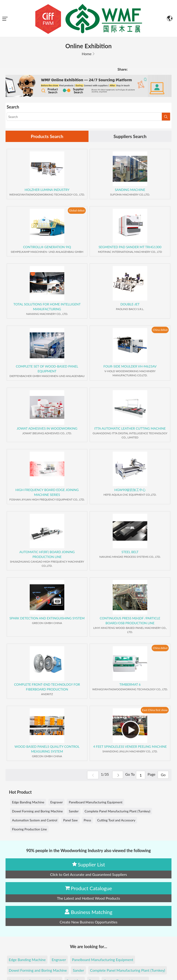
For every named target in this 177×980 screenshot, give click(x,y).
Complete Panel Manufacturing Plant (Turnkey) (117, 811)
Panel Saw (70, 820)
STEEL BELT (130, 552)
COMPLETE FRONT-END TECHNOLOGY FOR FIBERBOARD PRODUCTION (47, 687)
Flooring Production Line (29, 829)
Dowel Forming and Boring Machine (37, 811)
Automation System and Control (35, 820)
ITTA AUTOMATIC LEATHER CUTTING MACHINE (130, 429)
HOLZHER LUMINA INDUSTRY (47, 190)
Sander (74, 811)
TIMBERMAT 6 (130, 685)
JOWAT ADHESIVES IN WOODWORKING (47, 429)
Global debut (77, 210)
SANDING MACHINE (130, 190)
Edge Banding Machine (28, 802)
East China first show (155, 710)
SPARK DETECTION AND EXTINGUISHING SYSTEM (47, 618)
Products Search (47, 136)
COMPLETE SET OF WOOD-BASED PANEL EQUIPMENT (47, 369)
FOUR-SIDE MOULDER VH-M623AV (130, 366)
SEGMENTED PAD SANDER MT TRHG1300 (130, 247)
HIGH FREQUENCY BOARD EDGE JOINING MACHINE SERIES (47, 492)
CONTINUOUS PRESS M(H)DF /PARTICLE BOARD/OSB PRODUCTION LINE (130, 621)
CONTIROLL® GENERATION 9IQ (47, 247)
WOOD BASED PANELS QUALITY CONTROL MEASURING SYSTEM (47, 749)
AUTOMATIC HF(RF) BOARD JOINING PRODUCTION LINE (47, 555)
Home (87, 54)
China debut (160, 330)
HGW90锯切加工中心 (130, 490)
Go (163, 775)
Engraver (56, 802)
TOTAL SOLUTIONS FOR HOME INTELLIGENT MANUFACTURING (47, 307)
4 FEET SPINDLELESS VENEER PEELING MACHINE (130, 747)
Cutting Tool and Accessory (116, 820)
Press (87, 820)
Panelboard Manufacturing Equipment (96, 802)
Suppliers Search (130, 136)
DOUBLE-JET (130, 304)
